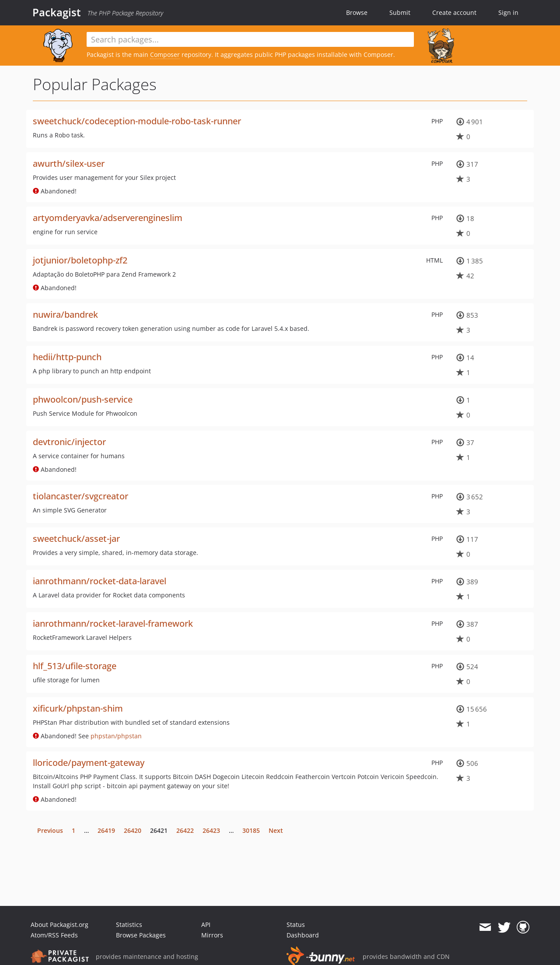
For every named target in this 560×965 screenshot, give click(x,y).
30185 (251, 830)
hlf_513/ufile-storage (75, 666)
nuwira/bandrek (65, 314)
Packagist (57, 12)
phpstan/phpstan (116, 736)
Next (276, 830)
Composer (165, 54)
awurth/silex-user (69, 163)
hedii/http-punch (67, 357)
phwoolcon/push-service (83, 399)
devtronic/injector (69, 442)
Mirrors (212, 935)
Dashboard (303, 935)
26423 (211, 830)
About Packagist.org (59, 925)
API (206, 925)
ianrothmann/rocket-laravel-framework (113, 623)
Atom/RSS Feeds (54, 935)
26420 (133, 830)
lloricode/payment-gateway (89, 763)
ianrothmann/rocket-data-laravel (100, 581)
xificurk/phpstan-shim (78, 708)
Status (296, 925)
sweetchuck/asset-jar (76, 539)
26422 (185, 830)
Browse (357, 12)
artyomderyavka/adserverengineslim (108, 218)
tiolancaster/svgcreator (80, 496)
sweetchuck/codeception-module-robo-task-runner (137, 121)
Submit (400, 12)
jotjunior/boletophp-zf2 (80, 260)
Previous (50, 830)
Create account (454, 12)
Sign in (508, 12)
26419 (106, 830)
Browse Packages (141, 935)
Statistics (129, 925)
